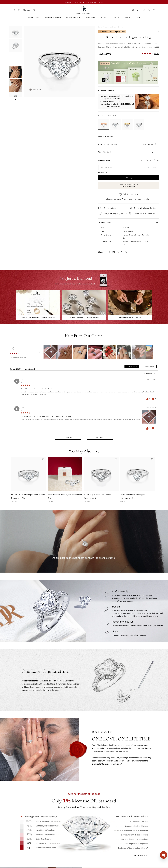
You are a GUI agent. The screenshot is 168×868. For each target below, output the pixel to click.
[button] (136, 10)
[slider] (15, 354)
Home (100, 27)
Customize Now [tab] (106, 90)
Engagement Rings (110, 27)
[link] (100, 27)
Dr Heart (121, 27)
